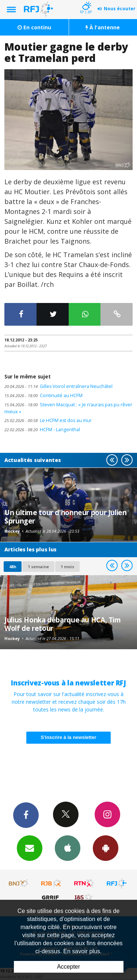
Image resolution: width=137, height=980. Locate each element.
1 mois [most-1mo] (67, 567)
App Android (106, 848)
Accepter (68, 967)
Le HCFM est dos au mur (48, 420)
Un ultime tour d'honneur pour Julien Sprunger (66, 516)
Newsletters (30, 848)
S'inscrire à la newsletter (69, 737)
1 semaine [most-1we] (38, 567)
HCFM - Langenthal (42, 430)
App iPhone (68, 848)
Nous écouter (120, 9)
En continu (34, 27)
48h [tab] (13, 567)
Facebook (26, 815)
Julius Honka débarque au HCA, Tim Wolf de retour (63, 624)
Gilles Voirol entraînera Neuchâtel (58, 386)
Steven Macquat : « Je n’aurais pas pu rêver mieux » (68, 408)
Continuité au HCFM (43, 395)
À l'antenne (103, 27)
